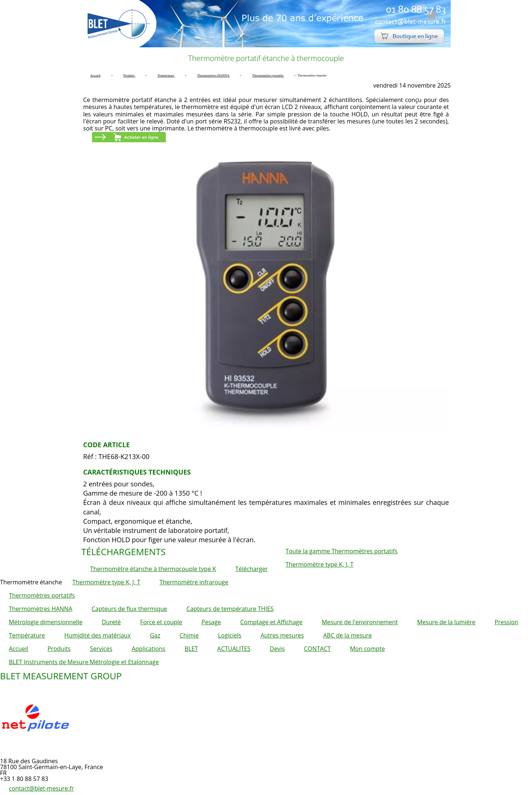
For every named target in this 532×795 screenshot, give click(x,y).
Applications (148, 649)
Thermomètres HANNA (41, 609)
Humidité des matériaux (98, 635)
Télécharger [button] (252, 569)
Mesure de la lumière (446, 622)
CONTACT (317, 649)
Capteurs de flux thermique (129, 609)
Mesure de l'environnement (360, 622)
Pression (507, 622)
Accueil (18, 649)
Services (101, 649)
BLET (191, 649)
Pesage (211, 622)
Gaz (155, 635)
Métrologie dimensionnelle (46, 622)
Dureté (111, 622)
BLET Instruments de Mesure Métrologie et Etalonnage (84, 662)
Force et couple (161, 622)
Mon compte (367, 649)
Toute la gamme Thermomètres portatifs (342, 551)
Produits (59, 649)
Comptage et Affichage (271, 622)
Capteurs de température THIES (230, 609)
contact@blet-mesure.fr (41, 788)
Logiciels (230, 635)
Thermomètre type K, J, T (320, 564)
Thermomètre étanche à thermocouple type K (153, 569)
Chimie (189, 635)
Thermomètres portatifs (42, 595)
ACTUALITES (234, 649)
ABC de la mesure (347, 635)
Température (27, 635)
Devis (277, 649)
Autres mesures (282, 635)
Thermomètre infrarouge (194, 582)
